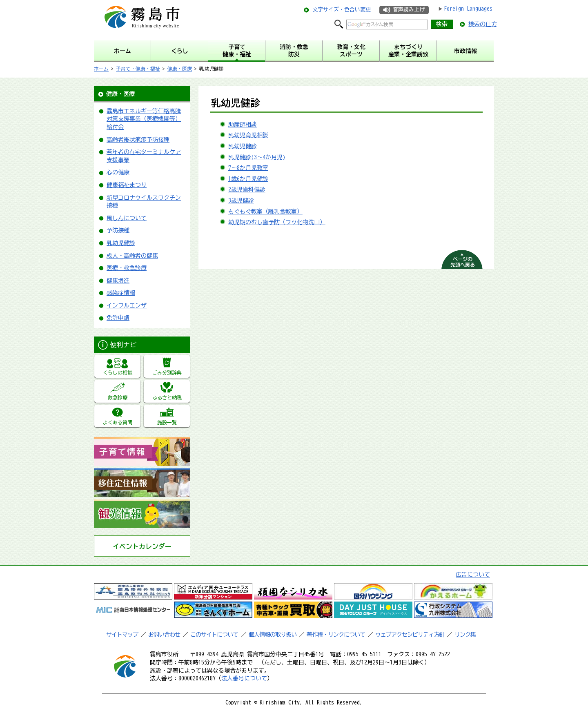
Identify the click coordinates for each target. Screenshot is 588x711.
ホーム (101, 69)
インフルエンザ (127, 305)
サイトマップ (122, 635)
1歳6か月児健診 (248, 179)
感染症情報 (121, 293)
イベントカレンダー (142, 546)
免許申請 (118, 318)
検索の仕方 (483, 24)
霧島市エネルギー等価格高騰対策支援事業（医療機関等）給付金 (144, 119)
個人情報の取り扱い (273, 635)
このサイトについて (214, 635)
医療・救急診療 (127, 268)
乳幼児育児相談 (248, 135)
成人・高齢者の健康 (132, 256)
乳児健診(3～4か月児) (257, 157)
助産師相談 (243, 125)
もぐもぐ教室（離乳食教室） (265, 212)
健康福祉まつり (127, 185)
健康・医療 (180, 69)
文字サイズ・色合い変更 (342, 10)
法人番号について (244, 678)
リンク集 (465, 635)
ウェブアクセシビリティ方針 (410, 635)
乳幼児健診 (121, 243)
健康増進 (118, 281)
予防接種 (118, 230)
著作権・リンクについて (336, 635)
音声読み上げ (409, 10)
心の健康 (118, 172)
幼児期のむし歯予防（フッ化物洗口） (277, 222)
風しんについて (127, 218)
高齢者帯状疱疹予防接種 (138, 140)
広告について (473, 575)
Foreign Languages (468, 9)
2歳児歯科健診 (247, 189)
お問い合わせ (164, 635)
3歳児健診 (241, 201)
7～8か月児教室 (248, 168)
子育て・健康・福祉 (138, 69)
